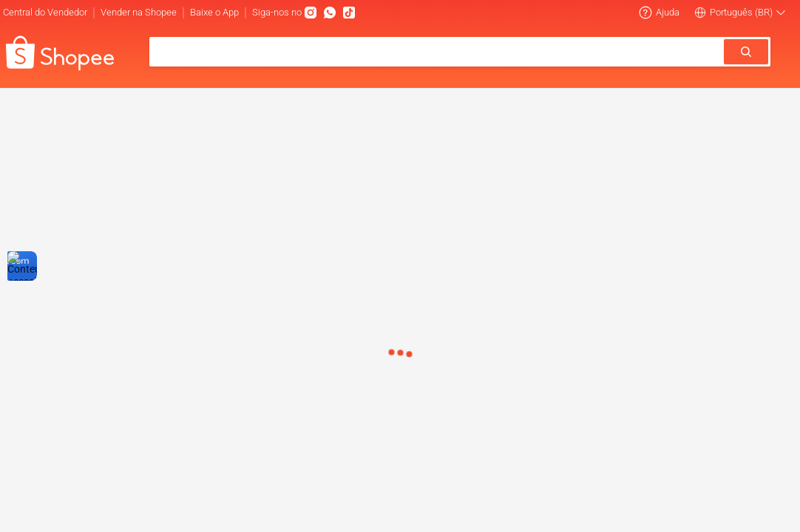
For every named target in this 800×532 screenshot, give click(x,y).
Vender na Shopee (139, 12)
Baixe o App (214, 12)
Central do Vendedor (45, 12)
